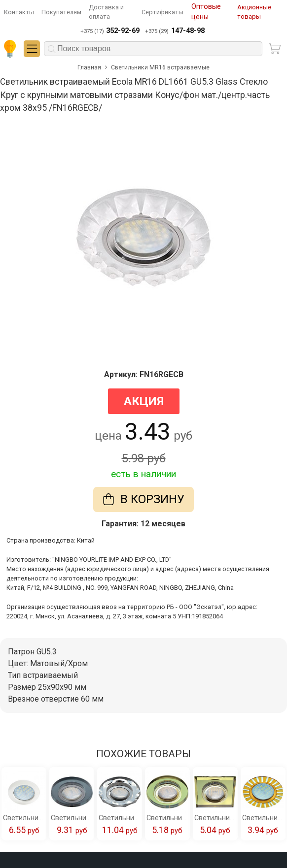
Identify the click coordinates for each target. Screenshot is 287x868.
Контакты (19, 12)
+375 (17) (110, 31)
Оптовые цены (206, 12)
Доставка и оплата (106, 12)
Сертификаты (162, 12)
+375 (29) (175, 31)
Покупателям (61, 12)
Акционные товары (254, 12)
